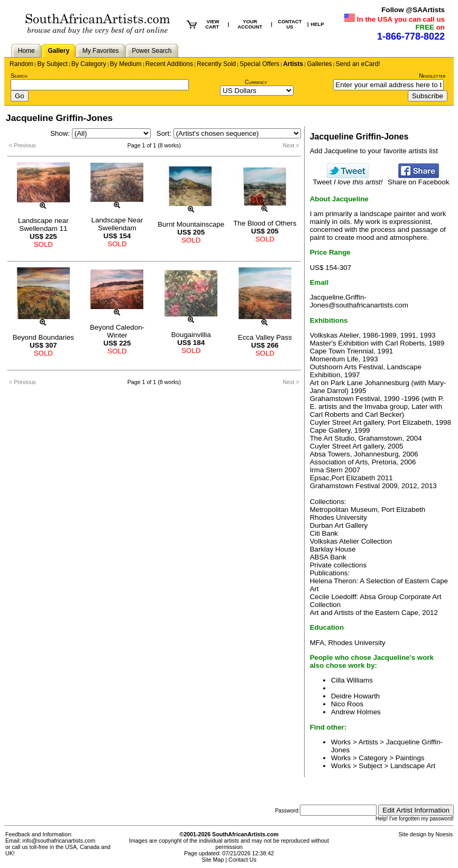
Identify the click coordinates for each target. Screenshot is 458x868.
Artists (293, 64)
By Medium (126, 64)
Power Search (152, 51)
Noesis (444, 834)
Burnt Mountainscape (191, 224)
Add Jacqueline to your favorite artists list (374, 151)
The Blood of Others (265, 223)
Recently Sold (216, 64)
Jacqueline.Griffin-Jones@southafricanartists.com (359, 301)
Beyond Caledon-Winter (117, 331)
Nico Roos (347, 704)
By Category (89, 64)
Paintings (410, 758)
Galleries (319, 64)
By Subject (52, 64)
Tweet (348, 179)
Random (21, 64)
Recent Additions (169, 64)
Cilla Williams (352, 680)
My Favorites (101, 51)
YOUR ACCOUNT (250, 24)
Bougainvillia (191, 335)
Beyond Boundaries (43, 337)
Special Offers (259, 64)
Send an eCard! (358, 64)
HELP (318, 24)
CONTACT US (290, 24)
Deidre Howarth (356, 696)
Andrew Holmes (356, 712)
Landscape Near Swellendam (117, 224)
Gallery (58, 51)
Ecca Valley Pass (265, 337)
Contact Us (242, 860)
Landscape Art (413, 766)
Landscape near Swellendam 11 (43, 225)
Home (26, 51)
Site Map (213, 860)
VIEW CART (212, 24)
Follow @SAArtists (413, 10)
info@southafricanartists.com (59, 841)
